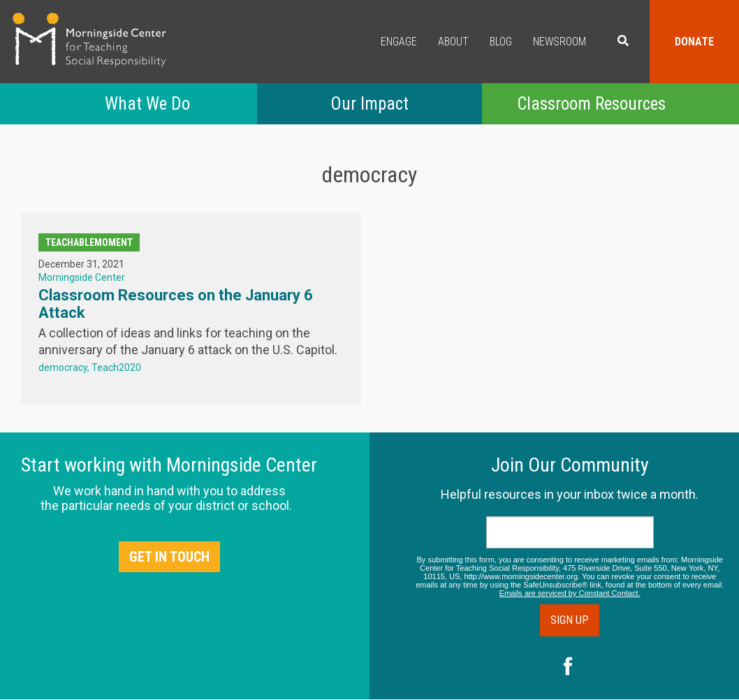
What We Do (147, 104)
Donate (694, 42)
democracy (63, 367)
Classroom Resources (591, 104)
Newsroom (559, 42)
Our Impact (369, 104)
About (453, 42)
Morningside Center (82, 277)
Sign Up (570, 620)
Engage (399, 42)
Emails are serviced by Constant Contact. (570, 593)
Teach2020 (116, 367)
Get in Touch (169, 557)
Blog (501, 42)
